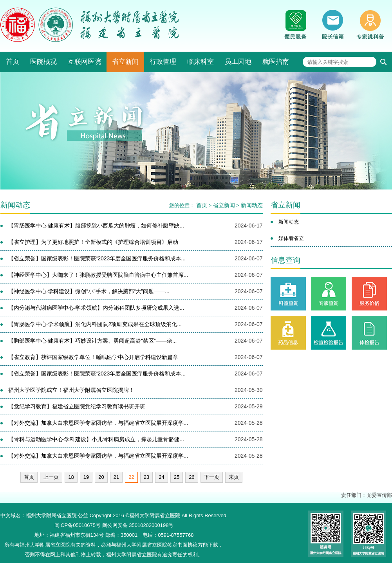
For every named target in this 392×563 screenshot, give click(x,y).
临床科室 (201, 62)
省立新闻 (125, 62)
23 (146, 477)
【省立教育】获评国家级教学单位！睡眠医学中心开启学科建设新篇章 (93, 357)
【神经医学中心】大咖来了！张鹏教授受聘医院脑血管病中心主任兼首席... (98, 275)
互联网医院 (84, 62)
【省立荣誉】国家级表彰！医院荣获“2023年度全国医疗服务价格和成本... (97, 258)
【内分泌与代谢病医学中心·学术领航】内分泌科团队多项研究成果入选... (96, 308)
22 (131, 477)
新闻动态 (252, 205)
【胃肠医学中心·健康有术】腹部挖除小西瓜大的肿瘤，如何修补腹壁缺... (96, 226)
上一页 (51, 477)
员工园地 (238, 62)
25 (177, 477)
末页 (234, 477)
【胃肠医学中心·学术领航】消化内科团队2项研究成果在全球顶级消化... (95, 324)
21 (116, 477)
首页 (13, 62)
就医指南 (276, 62)
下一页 (212, 477)
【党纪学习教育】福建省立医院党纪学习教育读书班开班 (77, 406)
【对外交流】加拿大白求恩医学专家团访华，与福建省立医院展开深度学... (98, 423)
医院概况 (43, 62)
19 (86, 477)
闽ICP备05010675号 (78, 525)
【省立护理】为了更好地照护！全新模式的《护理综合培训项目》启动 (93, 242)
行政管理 (163, 62)
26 (191, 477)
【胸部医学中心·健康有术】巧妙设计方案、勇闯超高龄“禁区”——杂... (93, 341)
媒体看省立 (291, 238)
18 (71, 477)
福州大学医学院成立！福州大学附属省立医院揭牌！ (71, 390)
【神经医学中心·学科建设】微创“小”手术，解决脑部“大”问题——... (89, 291)
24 (161, 477)
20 (101, 477)
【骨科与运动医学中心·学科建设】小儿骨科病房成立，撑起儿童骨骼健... (96, 439)
